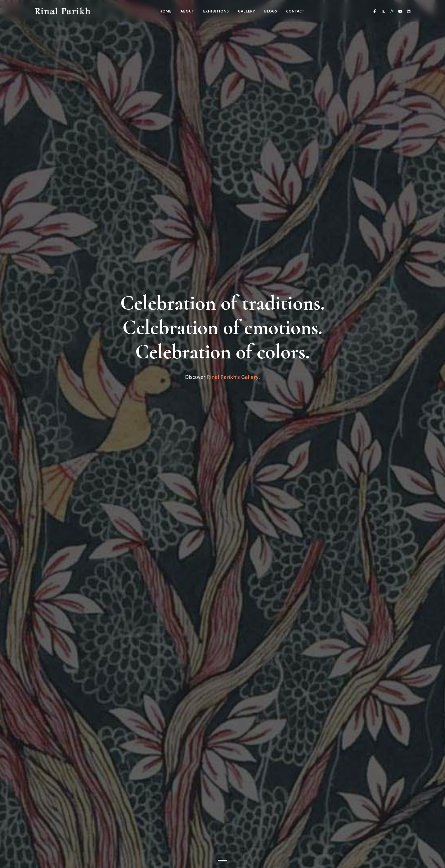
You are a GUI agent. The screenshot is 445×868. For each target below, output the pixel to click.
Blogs (271, 11)
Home (165, 11)
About (187, 11)
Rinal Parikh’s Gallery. (233, 377)
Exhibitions (216, 11)
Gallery (246, 11)
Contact (295, 11)
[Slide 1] (222, 860)
